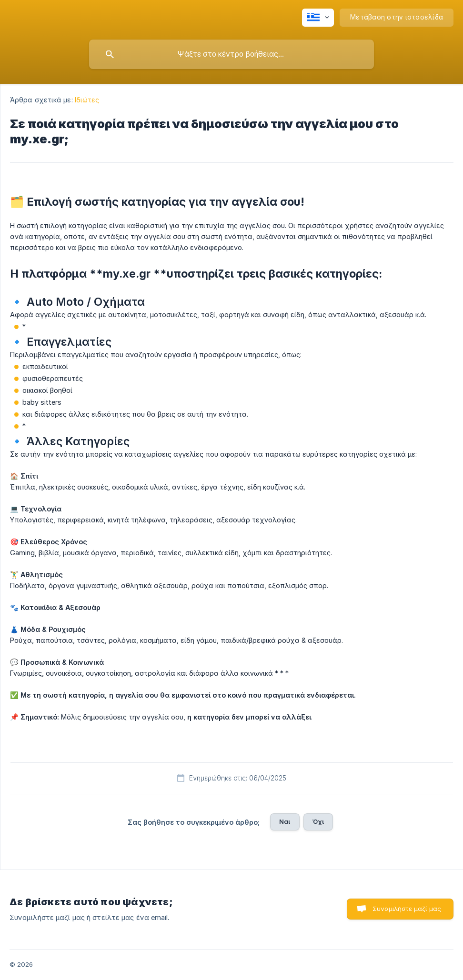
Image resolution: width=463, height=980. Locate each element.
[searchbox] (231, 54)
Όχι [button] (318, 821)
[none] (318, 18)
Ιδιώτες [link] (87, 100)
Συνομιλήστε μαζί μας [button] (407, 909)
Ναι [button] (285, 821)
